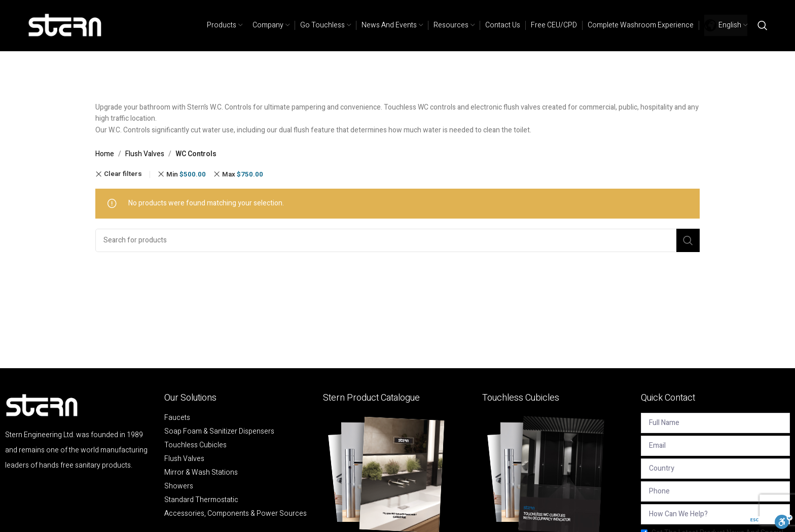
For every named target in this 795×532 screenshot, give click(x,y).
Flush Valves (145, 154)
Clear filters (123, 174)
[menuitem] (726, 25)
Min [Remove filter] (186, 175)
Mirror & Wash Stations (201, 473)
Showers (179, 486)
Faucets (177, 418)
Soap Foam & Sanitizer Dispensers (219, 432)
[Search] (763, 25)
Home (105, 154)
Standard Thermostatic (201, 500)
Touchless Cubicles (195, 445)
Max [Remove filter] (243, 175)
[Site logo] (65, 25)
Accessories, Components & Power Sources (236, 514)
